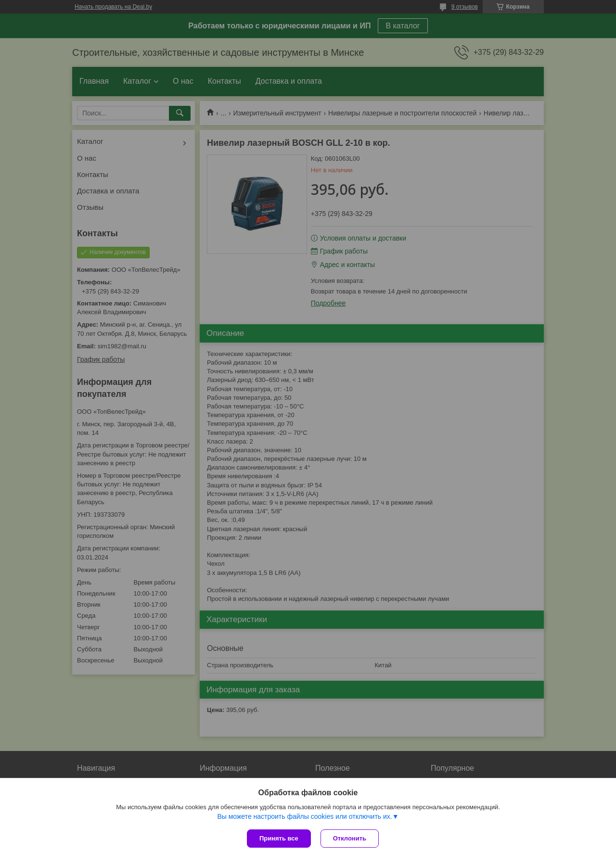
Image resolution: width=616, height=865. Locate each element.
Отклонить (350, 838)
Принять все (279, 838)
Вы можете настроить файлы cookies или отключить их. (304, 816)
